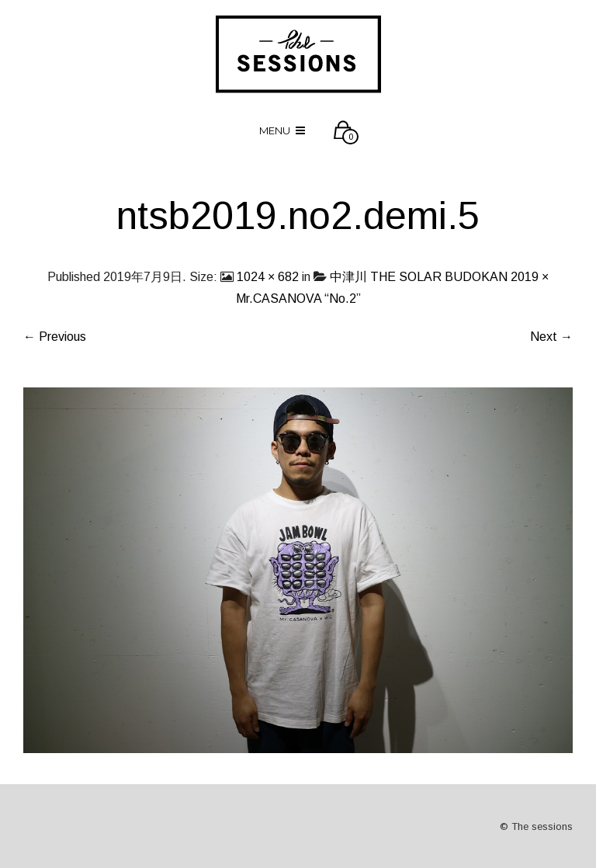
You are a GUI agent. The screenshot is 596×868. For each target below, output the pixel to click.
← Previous (55, 337)
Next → (551, 337)
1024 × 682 (268, 277)
